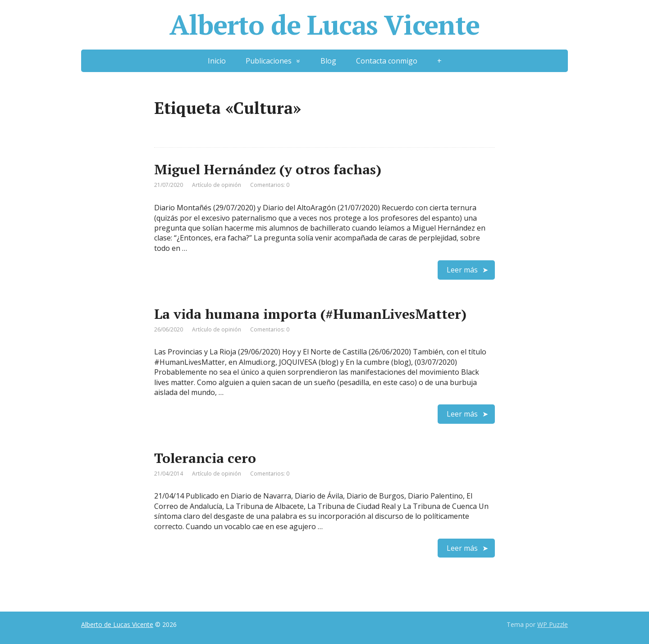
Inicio (217, 61)
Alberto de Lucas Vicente (324, 25)
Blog (328, 61)
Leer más (462, 270)
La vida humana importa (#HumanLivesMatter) (310, 314)
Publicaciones (269, 61)
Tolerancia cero (205, 458)
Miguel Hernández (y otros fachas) (268, 169)
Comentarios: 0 (270, 185)
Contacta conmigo (387, 61)
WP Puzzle (553, 624)
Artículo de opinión (217, 185)
